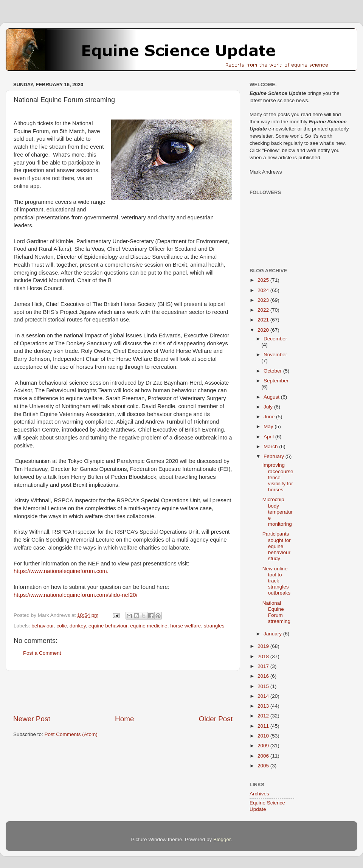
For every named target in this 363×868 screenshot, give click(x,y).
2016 (264, 676)
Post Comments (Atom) (71, 734)
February (275, 456)
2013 (264, 706)
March (271, 446)
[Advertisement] (123, 693)
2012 (264, 716)
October (273, 371)
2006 (264, 756)
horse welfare (185, 626)
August (272, 397)
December (275, 339)
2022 (264, 310)
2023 (264, 300)
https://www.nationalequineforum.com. (61, 571)
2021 (264, 320)
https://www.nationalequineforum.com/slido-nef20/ (76, 595)
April (269, 437)
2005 (264, 766)
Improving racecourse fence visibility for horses (278, 477)
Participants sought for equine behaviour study (277, 546)
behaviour (43, 626)
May (269, 426)
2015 (264, 686)
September (276, 381)
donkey (78, 626)
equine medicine (149, 626)
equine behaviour (108, 626)
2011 (264, 726)
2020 (264, 330)
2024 (264, 290)
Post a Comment (42, 653)
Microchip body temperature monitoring (278, 512)
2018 (264, 656)
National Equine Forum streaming (276, 612)
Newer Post (32, 719)
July (269, 407)
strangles (214, 626)
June (270, 417)
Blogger (222, 839)
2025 (264, 280)
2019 (264, 646)
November (275, 355)
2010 (264, 736)
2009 (264, 746)
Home (124, 719)
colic (61, 626)
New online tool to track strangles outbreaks (276, 581)
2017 (264, 666)
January (273, 634)
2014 (264, 696)
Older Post (216, 719)
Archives (259, 794)
